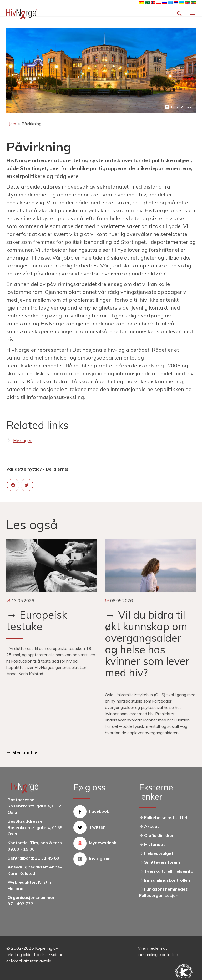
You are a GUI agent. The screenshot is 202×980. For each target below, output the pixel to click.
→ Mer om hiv (22, 752)
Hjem (11, 124)
